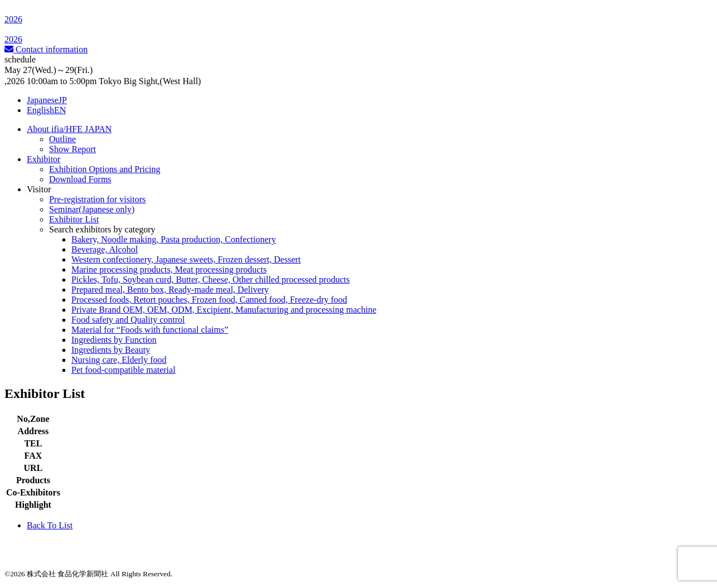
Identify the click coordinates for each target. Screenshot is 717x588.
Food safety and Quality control (128, 320)
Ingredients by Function (114, 340)
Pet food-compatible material (123, 370)
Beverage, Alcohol (105, 249)
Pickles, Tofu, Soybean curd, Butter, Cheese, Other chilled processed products (210, 280)
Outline (62, 139)
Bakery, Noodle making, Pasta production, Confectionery (174, 239)
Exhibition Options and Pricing (105, 169)
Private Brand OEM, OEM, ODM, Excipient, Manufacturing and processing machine (224, 310)
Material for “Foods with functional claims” (150, 330)
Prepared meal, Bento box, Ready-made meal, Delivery (170, 290)
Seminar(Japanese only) (92, 209)
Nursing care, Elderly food (119, 360)
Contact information (46, 49)
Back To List (50, 525)
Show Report (72, 149)
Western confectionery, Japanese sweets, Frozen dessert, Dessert (186, 259)
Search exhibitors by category (102, 229)
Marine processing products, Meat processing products (169, 269)
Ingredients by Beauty (111, 350)
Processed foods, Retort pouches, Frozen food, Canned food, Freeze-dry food (209, 300)
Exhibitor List (74, 219)
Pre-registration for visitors (97, 199)
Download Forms (80, 179)
